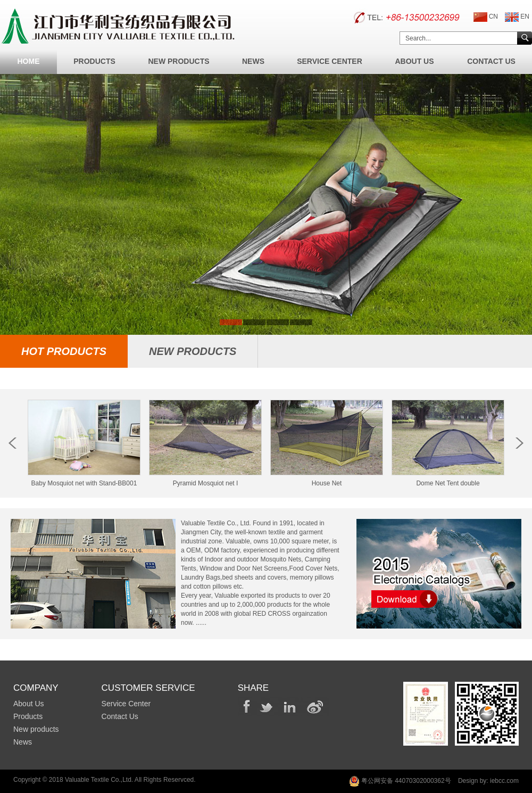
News (253, 61)
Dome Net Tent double (448, 480)
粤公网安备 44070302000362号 (400, 781)
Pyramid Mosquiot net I (205, 480)
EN (517, 17)
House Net (327, 480)
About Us (414, 61)
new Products (193, 351)
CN (486, 17)
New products (36, 729)
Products (94, 61)
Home (29, 61)
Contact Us (491, 61)
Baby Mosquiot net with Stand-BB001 (84, 480)
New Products (178, 61)
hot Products (64, 351)
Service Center (330, 61)
